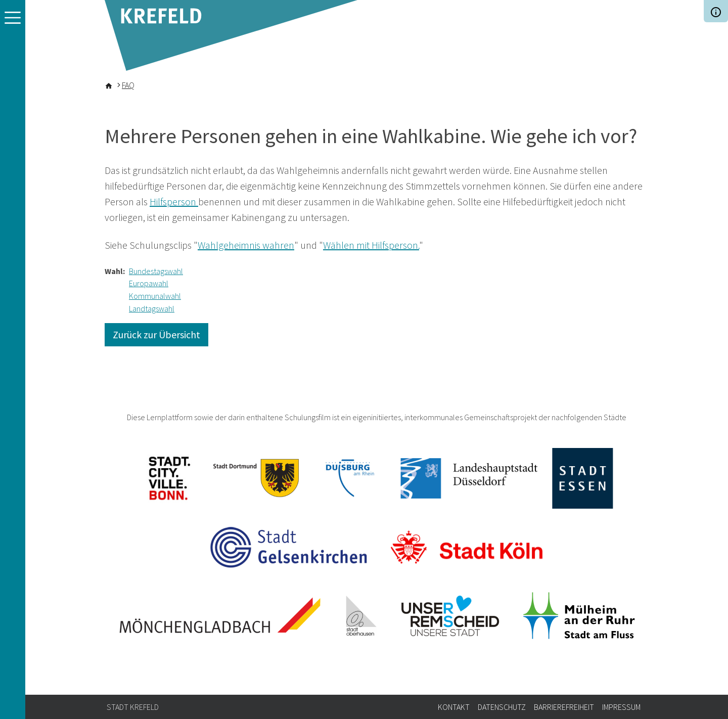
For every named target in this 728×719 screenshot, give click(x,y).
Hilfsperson (174, 201)
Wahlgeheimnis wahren (246, 245)
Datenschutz (502, 707)
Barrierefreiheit (564, 707)
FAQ (128, 85)
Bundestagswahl (156, 271)
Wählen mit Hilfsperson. (371, 245)
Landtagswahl (152, 308)
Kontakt (454, 707)
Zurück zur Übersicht (156, 334)
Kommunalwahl (155, 296)
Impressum (621, 707)
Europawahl (149, 283)
